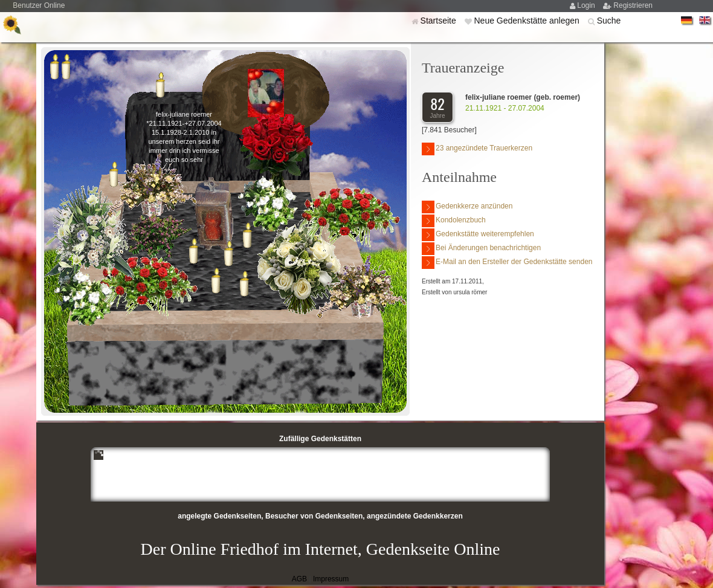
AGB (299, 579)
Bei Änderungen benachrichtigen (481, 249)
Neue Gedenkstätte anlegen (527, 21)
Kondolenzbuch (454, 221)
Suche (609, 21)
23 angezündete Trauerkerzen (477, 149)
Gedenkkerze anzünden (467, 207)
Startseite (440, 21)
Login (587, 5)
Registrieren (633, 5)
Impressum (331, 579)
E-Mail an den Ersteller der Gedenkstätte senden (507, 263)
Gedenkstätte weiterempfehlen (478, 235)
